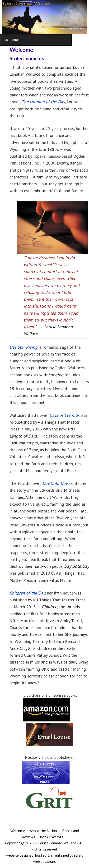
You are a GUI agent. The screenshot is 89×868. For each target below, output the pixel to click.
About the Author (43, 831)
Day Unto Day (55, 483)
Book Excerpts (51, 837)
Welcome (18, 831)
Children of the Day (27, 593)
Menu (11, 40)
